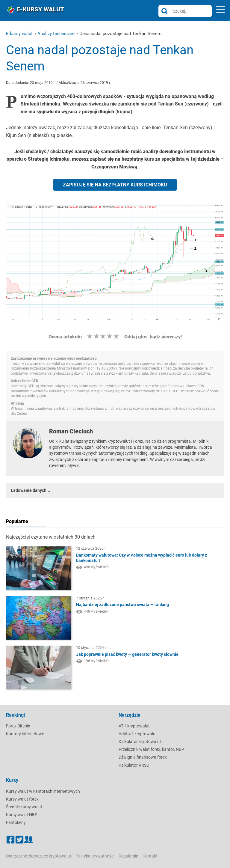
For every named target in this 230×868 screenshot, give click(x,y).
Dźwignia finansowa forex (143, 757)
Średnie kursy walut (24, 807)
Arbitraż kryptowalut (138, 734)
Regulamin (128, 856)
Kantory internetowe (25, 734)
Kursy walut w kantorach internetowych (43, 791)
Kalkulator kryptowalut (140, 742)
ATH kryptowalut (134, 726)
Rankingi (15, 715)
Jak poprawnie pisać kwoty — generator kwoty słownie (127, 654)
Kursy (12, 780)
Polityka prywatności (95, 856)
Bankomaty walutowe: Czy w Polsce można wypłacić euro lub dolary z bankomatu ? (142, 558)
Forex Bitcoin (18, 726)
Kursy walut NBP (22, 815)
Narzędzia (130, 715)
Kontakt (150, 856)
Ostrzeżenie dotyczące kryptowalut (39, 856)
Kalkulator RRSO (134, 765)
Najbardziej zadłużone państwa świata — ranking (122, 605)
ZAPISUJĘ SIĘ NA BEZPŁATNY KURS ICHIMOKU (115, 185)
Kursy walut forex (22, 799)
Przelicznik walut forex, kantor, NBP (151, 749)
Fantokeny (16, 822)
